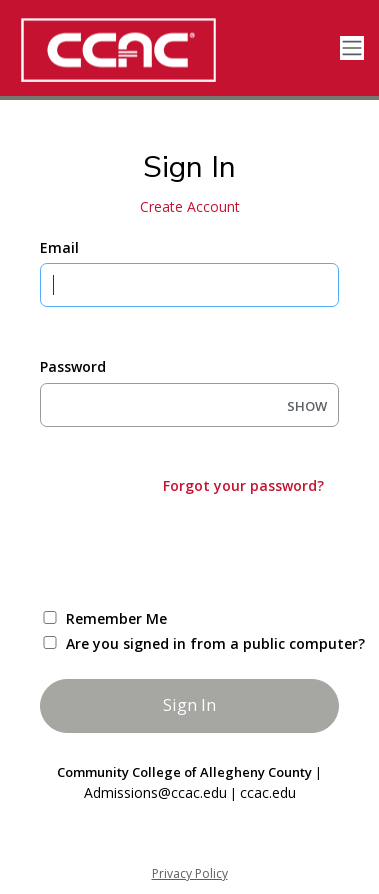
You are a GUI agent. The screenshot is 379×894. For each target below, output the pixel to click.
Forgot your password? (243, 485)
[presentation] (192, 550)
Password (73, 366)
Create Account (190, 206)
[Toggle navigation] (352, 48)
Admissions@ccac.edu (155, 792)
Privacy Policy (190, 873)
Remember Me (116, 618)
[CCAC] (150, 50)
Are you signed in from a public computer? (213, 643)
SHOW (307, 406)
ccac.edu (268, 792)
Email (59, 247)
